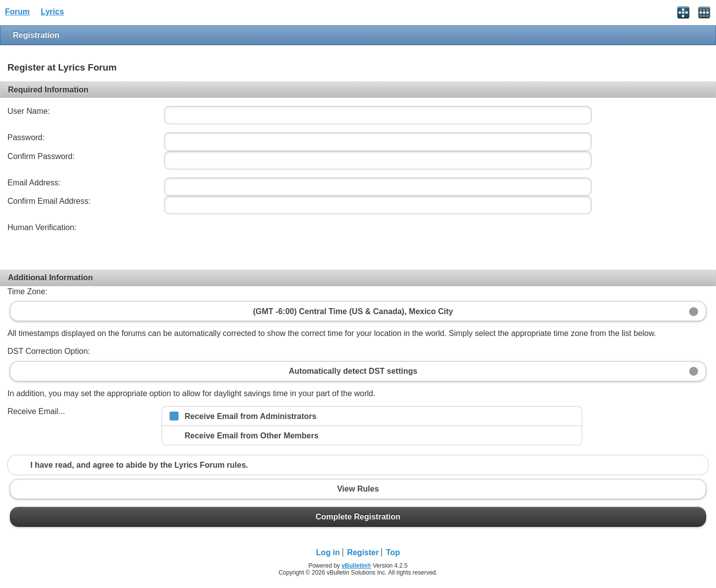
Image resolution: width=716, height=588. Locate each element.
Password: (26, 137)
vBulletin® (357, 566)
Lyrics (52, 12)
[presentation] (237, 242)
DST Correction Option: (49, 351)
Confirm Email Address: (49, 201)
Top (393, 552)
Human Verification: (42, 227)
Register (363, 552)
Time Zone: (27, 292)
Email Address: (34, 183)
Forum (17, 12)
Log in (328, 552)
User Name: (29, 111)
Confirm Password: (41, 156)
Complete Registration (358, 517)
